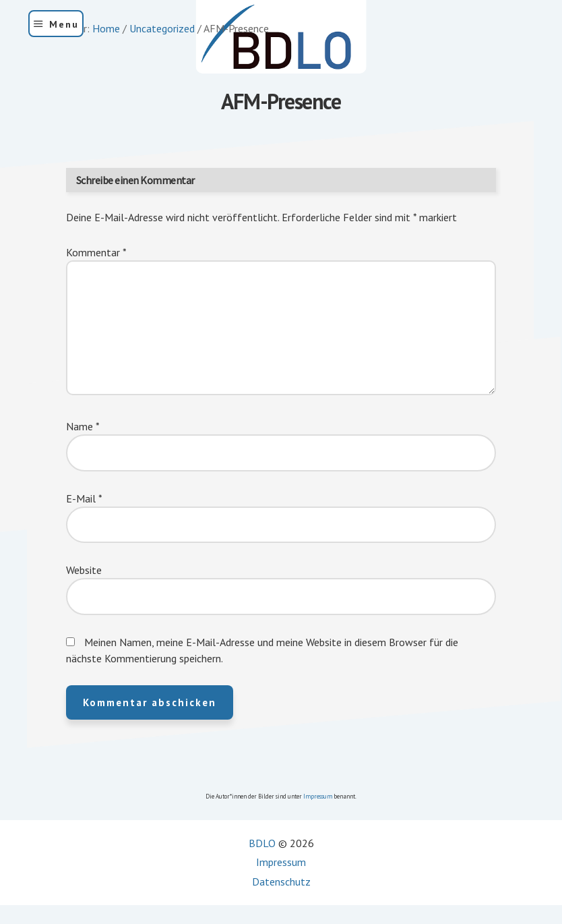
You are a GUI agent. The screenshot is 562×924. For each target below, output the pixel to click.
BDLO (262, 843)
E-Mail (84, 498)
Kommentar (96, 252)
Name (83, 426)
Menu (64, 24)
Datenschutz (281, 882)
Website (84, 570)
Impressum (318, 796)
